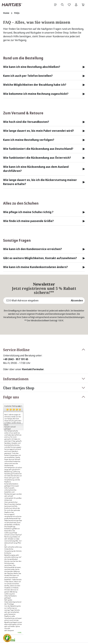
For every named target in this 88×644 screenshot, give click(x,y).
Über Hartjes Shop (19, 358)
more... (20, 603)
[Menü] (55, 5)
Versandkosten (62, 630)
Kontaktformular (33, 339)
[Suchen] (62, 5)
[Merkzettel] (69, 5)
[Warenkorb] (83, 5)
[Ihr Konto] (76, 5)
